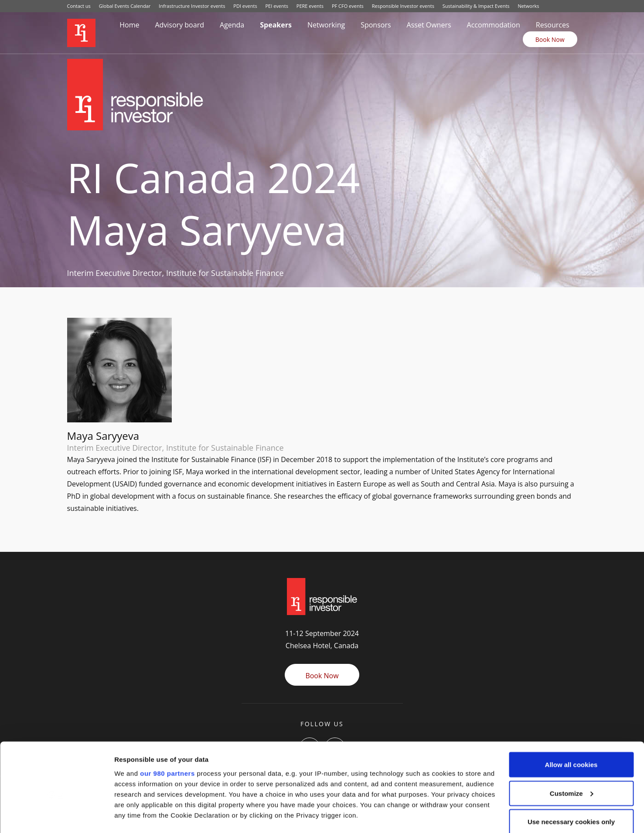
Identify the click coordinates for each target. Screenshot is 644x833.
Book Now (550, 39)
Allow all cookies (571, 711)
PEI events (277, 6)
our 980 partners (167, 719)
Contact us (79, 6)
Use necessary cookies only (571, 768)
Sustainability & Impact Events (476, 6)
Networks (528, 6)
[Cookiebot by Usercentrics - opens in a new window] (56, 816)
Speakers (276, 25)
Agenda (232, 25)
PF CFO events (348, 6)
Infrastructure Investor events (192, 6)
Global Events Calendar (125, 6)
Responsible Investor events (403, 6)
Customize (572, 739)
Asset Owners (429, 25)
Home (129, 25)
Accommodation (494, 25)
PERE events (310, 6)
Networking (326, 25)
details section (419, 782)
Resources (553, 25)
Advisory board (179, 25)
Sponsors (376, 25)
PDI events (245, 6)
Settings (127, 816)
